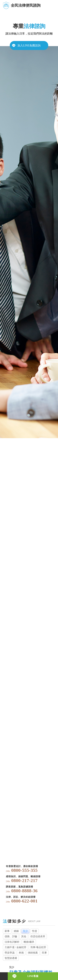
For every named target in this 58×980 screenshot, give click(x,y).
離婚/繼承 (29, 942)
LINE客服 (33, 976)
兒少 (25, 931)
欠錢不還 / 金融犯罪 (15, 947)
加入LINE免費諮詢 (29, 46)
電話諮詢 (4, 976)
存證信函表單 (38, 936)
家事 (7, 931)
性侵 (34, 931)
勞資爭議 (10, 953)
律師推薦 (33, 953)
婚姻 (16, 931)
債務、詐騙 (11, 936)
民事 (44, 953)
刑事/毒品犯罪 (38, 947)
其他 (24, 936)
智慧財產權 (11, 958)
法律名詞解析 (12, 942)
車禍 (21, 953)
